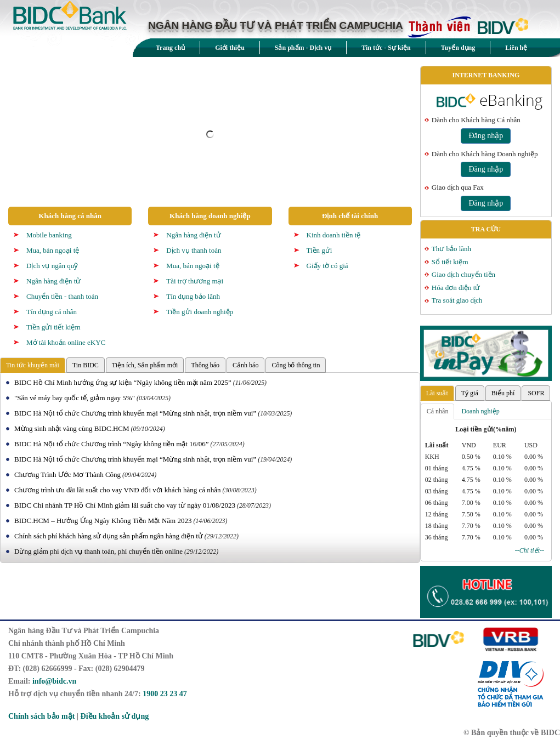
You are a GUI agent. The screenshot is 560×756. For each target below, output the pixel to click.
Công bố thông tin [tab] (296, 365)
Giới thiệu (230, 48)
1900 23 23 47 (165, 694)
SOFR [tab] (536, 393)
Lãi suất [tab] (437, 393)
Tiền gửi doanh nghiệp (200, 312)
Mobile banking (49, 235)
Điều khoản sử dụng (115, 716)
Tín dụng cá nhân (52, 312)
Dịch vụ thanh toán (194, 250)
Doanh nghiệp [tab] (480, 411)
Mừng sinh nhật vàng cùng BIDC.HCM (72, 428)
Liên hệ (516, 48)
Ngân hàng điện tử (53, 281)
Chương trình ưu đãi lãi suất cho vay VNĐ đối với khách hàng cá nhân (118, 490)
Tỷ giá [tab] (470, 393)
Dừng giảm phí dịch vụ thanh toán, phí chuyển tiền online (98, 551)
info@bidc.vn (54, 681)
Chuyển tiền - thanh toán (62, 296)
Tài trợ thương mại (195, 281)
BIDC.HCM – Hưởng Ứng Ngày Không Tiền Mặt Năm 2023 (103, 521)
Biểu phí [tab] (503, 393)
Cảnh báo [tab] (245, 365)
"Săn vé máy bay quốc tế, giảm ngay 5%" (75, 398)
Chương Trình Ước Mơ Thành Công (67, 474)
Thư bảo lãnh (451, 249)
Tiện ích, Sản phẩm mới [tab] (145, 365)
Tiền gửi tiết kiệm (53, 327)
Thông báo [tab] (205, 365)
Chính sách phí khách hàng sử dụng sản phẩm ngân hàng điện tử (109, 536)
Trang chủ (170, 48)
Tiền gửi (319, 250)
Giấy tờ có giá (327, 266)
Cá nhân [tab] (438, 411)
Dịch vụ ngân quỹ (52, 266)
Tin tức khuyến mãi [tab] (33, 365)
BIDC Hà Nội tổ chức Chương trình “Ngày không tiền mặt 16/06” (112, 444)
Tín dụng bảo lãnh (193, 296)
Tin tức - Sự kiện (386, 48)
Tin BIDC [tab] (86, 365)
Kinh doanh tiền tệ (334, 235)
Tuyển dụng (458, 48)
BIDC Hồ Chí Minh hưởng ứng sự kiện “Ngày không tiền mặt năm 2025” (123, 382)
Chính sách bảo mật (41, 716)
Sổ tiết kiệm (450, 262)
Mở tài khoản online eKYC (66, 342)
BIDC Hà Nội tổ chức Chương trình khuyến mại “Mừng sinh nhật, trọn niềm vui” (135, 413)
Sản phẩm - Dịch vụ (303, 48)
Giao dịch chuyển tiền (463, 274)
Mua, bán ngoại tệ (53, 250)
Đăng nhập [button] (486, 136)
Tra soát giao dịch (457, 300)
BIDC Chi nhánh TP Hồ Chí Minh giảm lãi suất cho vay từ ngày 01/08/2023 (125, 505)
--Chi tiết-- (530, 550)
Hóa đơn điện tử (456, 288)
